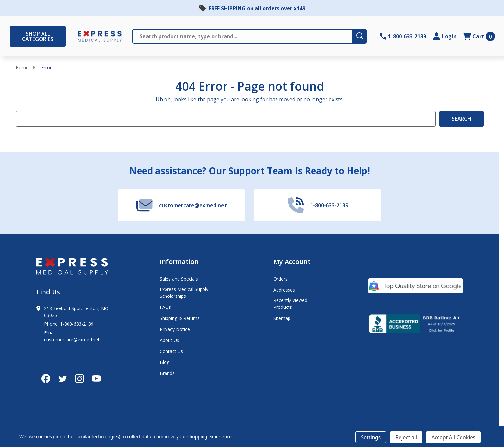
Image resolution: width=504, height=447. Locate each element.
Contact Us (171, 351)
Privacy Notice (175, 329)
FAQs (165, 307)
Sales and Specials (179, 279)
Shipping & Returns (180, 318)
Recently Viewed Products (290, 304)
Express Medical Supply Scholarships (184, 293)
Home (22, 68)
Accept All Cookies (453, 437)
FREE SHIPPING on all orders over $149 (257, 8)
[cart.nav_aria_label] (479, 36)
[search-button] (360, 36)
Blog (165, 362)
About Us (169, 340)
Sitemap (282, 318)
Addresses (284, 290)
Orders (280, 279)
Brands (167, 373)
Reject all (406, 437)
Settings (371, 437)
